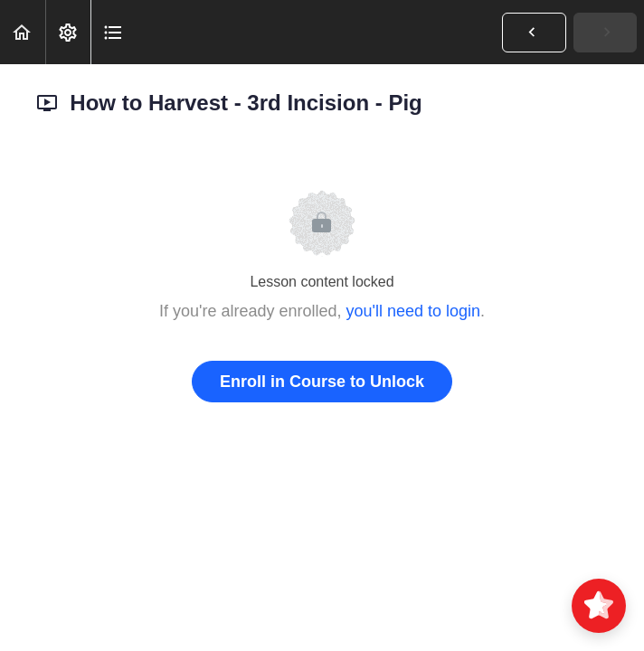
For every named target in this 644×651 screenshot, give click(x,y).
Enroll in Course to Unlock (322, 382)
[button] (23, 32)
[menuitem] (68, 32)
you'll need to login (414, 311)
